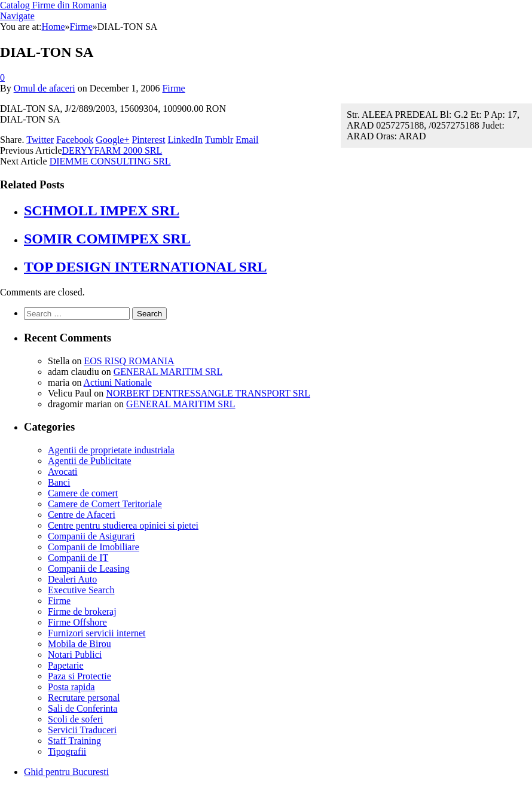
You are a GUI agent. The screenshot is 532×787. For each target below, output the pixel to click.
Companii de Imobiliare (94, 547)
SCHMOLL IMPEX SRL (102, 211)
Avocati (62, 472)
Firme (173, 88)
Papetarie (66, 665)
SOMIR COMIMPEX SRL (107, 239)
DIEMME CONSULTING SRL (110, 161)
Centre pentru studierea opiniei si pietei (123, 525)
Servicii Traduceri (82, 730)
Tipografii (67, 751)
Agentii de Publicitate (90, 461)
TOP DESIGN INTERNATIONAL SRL (146, 267)
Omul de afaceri (45, 88)
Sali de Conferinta (82, 708)
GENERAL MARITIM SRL (168, 372)
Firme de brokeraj (82, 611)
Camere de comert (83, 493)
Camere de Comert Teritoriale (105, 504)
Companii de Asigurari (91, 536)
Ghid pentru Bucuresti (66, 772)
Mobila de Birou (80, 644)
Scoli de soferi (75, 719)
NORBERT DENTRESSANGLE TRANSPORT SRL (208, 393)
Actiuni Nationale (118, 382)
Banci (59, 482)
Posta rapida (71, 687)
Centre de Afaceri (82, 515)
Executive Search (81, 590)
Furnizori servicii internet (97, 633)
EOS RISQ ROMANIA (129, 361)
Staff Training (74, 741)
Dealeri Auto (72, 579)
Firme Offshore (77, 622)
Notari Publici (75, 655)
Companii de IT (78, 558)
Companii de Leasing (89, 568)
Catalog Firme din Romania (53, 5)
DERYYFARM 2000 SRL (112, 150)
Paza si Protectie (80, 676)
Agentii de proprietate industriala (111, 450)
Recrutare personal (84, 698)
